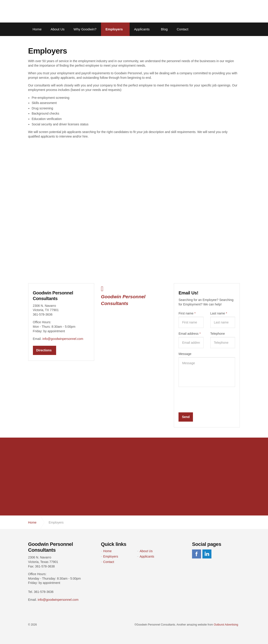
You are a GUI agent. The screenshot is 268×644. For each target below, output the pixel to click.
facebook (197, 554)
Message (185, 354)
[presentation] (213, 399)
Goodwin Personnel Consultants (56, 11)
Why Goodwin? (85, 29)
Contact (183, 29)
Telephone (218, 334)
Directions (44, 350)
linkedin (207, 554)
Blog (164, 29)
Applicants (142, 29)
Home (37, 29)
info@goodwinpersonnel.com (63, 339)
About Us (58, 29)
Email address (190, 334)
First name (187, 313)
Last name (219, 313)
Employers (114, 29)
